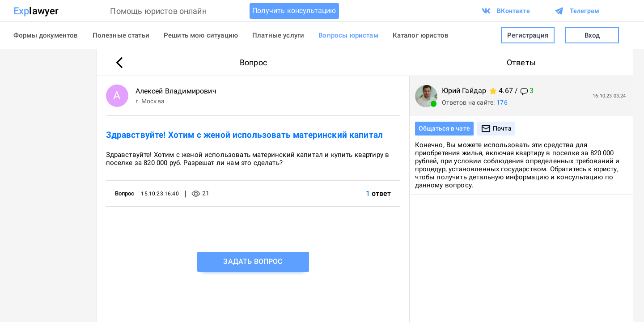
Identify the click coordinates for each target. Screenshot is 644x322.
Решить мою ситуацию (201, 35)
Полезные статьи (121, 35)
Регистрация (528, 36)
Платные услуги (278, 35)
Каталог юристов (421, 35)
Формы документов (46, 35)
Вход (592, 36)
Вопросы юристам (348, 35)
